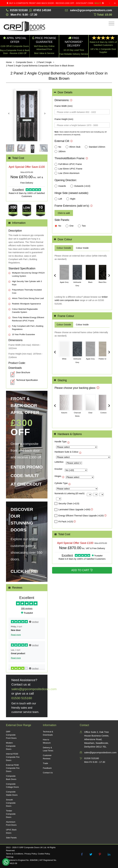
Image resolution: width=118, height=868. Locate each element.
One (70, 226)
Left (58, 199)
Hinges (58, 476)
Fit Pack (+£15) (64, 522)
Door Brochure (23, 372)
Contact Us (48, 773)
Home (9, 62)
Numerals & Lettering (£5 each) (70, 493)
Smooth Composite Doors (11, 803)
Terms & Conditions (15, 854)
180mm (60, 151)
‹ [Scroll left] (55, 275)
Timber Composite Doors (11, 814)
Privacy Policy (31, 854)
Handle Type (61, 442)
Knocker (58, 469)
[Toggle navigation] (111, 24)
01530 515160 (22, 698)
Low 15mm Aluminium (67, 173)
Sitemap (10, 857)
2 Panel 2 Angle (44, 62)
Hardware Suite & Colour (66, 452)
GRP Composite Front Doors (11, 735)
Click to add (64, 213)
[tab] (82, 92)
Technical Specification (27, 380)
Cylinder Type (61, 483)
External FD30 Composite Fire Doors (13, 768)
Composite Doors (24, 62)
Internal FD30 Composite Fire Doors (13, 757)
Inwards (60, 186)
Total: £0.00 (103, 15)
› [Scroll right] (109, 275)
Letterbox (59, 462)
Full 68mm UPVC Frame (68, 164)
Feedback (47, 768)
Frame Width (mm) (64, 106)
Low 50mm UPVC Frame (68, 169)
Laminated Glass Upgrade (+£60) (72, 510)
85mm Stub (73, 147)
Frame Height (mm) (64, 119)
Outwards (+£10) (80, 186)
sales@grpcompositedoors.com (34, 689)
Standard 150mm (95, 147)
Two (82, 226)
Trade (45, 763)
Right (71, 199)
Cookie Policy (44, 854)
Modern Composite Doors (11, 746)
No (58, 147)
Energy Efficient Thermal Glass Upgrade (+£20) (79, 516)
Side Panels (11, 838)
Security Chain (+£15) (67, 504)
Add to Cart (82, 570)
